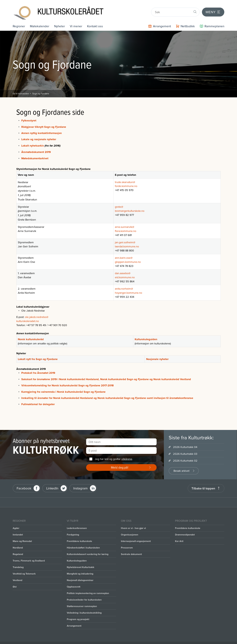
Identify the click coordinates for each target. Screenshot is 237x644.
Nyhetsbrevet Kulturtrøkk (81, 562)
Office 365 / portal (72, 640)
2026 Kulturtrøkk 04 (185, 442)
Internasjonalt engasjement (136, 536)
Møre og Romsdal (22, 536)
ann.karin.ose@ (124, 252)
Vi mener (78, 21)
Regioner (19, 21)
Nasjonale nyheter (157, 354)
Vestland (17, 575)
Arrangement (74, 620)
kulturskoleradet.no (28, 316)
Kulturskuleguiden (146, 334)
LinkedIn (52, 483)
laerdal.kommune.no (127, 241)
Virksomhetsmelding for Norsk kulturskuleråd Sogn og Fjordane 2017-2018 (67, 380)
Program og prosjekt (78, 614)
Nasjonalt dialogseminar (80, 575)
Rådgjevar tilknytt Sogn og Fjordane (44, 121)
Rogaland (18, 549)
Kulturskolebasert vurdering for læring (88, 549)
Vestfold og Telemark (24, 568)
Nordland (18, 542)
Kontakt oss (98, 21)
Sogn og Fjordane (41, 88)
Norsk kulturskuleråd (31, 334)
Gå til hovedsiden (21, 88)
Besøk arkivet (181, 465)
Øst (15, 581)
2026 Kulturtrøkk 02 (185, 455)
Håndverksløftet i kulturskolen (83, 542)
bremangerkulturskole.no (130, 205)
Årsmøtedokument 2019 (36, 147)
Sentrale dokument (131, 549)
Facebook (24, 483)
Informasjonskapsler (24, 640)
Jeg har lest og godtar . (114, 453)
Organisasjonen (130, 529)
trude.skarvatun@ (125, 177)
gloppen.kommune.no (128, 256)
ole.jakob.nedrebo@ (37, 311)
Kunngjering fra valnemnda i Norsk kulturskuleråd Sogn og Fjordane (63, 386)
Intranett (49, 640)
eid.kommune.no (125, 272)
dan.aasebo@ (123, 268)
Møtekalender (41, 21)
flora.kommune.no (126, 225)
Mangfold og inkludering (80, 568)
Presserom (127, 542)
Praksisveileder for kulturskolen (84, 594)
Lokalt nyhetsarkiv (33, 140)
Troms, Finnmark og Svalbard (29, 555)
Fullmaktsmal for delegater (38, 399)
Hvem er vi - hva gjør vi (133, 523)
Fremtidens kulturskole (79, 536)
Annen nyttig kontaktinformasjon (42, 128)
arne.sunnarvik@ (125, 221)
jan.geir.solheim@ (125, 237)
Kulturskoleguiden (77, 555)
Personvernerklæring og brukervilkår (112, 640)
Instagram (80, 483)
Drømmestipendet (185, 529)
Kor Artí (179, 536)
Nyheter (61, 21)
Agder (16, 523)
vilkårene (127, 453)
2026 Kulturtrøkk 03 (185, 448)
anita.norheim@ (124, 283)
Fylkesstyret (29, 115)
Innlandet (18, 529)
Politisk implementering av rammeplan (88, 588)
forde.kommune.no (126, 181)
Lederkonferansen (77, 523)
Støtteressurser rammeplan (82, 601)
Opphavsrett (74, 581)
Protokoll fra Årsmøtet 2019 (38, 367)
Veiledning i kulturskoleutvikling (84, 607)
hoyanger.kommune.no (128, 287)
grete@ (119, 201)
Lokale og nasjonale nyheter (39, 134)
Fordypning (73, 529)
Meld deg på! (120, 462)
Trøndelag (18, 562)
